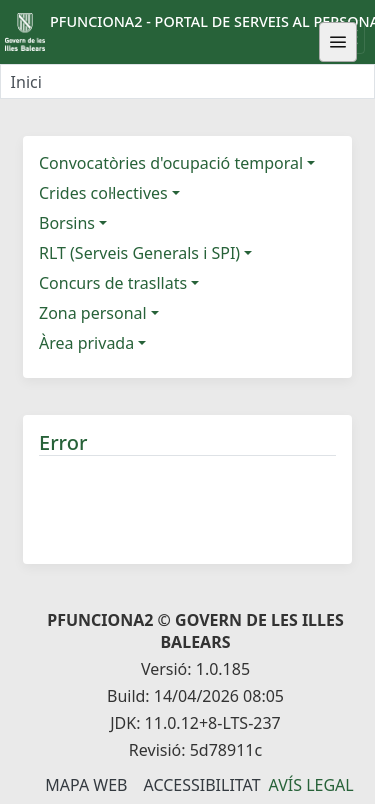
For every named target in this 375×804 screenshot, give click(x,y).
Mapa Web (86, 785)
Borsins (67, 223)
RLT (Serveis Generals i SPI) (139, 253)
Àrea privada (86, 343)
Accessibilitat (201, 785)
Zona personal (93, 313)
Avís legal (311, 785)
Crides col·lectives (103, 193)
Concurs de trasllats (113, 283)
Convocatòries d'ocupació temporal (171, 163)
